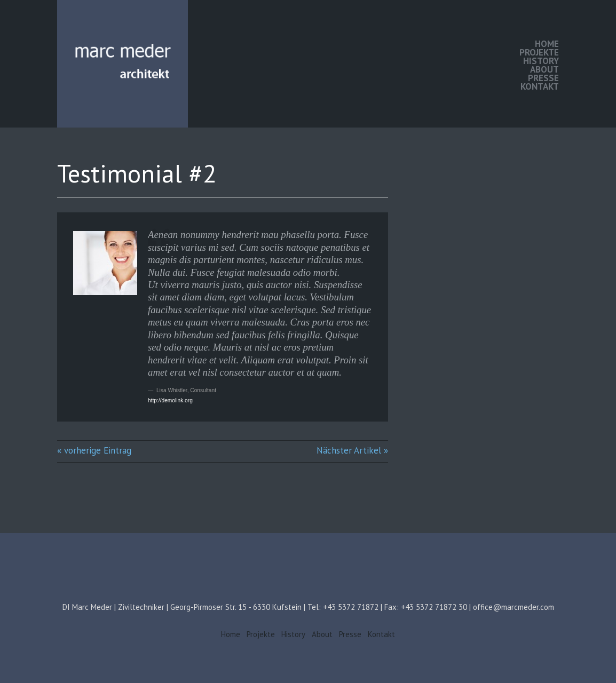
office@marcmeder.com (514, 607)
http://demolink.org (170, 400)
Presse (543, 78)
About (544, 69)
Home (547, 44)
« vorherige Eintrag (94, 450)
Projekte (539, 52)
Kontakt (540, 86)
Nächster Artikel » (352, 450)
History (541, 61)
